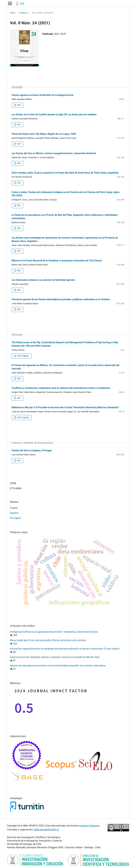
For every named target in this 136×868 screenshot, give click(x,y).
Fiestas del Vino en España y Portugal (32, 450)
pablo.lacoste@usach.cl (46, 830)
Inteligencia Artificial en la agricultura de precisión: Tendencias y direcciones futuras (54, 632)
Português (15, 518)
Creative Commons (90, 826)
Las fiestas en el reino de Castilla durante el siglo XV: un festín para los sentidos (54, 114)
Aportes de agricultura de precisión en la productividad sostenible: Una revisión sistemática (58, 666)
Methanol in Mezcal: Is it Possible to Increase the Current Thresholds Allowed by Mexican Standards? (65, 407)
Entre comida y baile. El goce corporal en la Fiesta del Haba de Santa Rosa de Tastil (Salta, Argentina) (65, 173)
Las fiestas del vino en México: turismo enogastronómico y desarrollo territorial (54, 153)
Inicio (13, 13)
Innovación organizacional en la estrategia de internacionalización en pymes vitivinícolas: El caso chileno (65, 649)
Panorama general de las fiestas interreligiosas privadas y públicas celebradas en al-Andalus (61, 299)
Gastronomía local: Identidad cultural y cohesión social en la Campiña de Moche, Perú (55, 657)
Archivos (24, 13)
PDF (19, 105)
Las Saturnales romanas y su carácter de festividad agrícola (43, 280)
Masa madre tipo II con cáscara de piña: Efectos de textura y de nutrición (48, 640)
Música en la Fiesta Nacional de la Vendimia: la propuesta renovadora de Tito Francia (57, 261)
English (14, 508)
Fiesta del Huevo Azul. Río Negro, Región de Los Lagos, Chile (44, 134)
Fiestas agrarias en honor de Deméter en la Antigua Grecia (43, 95)
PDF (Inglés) (23, 356)
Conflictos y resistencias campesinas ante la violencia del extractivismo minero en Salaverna (61, 388)
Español (14, 513)
